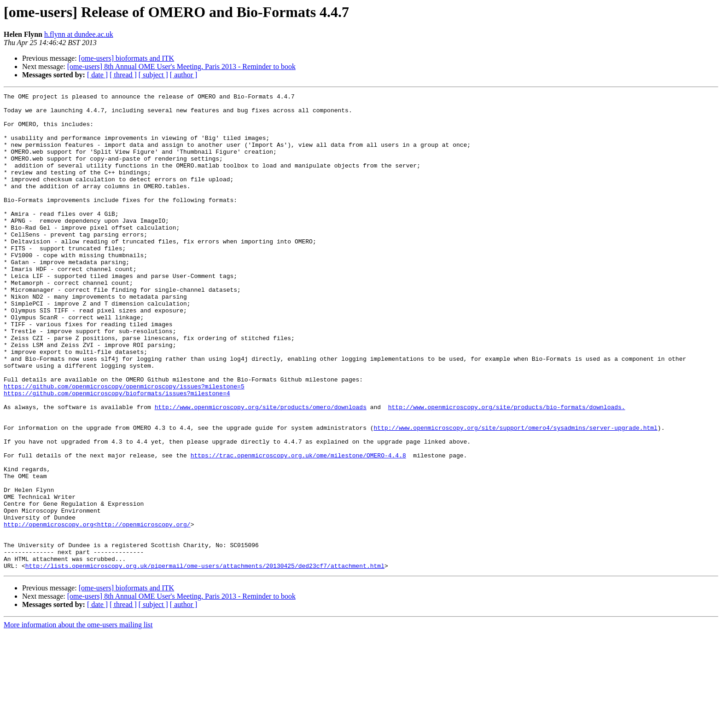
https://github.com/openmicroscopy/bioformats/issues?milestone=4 (117, 454)
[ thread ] (123, 75)
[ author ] (184, 75)
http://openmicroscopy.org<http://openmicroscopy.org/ (97, 611)
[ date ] (97, 75)
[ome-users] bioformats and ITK (127, 58)
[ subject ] (153, 75)
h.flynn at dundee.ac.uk (79, 34)
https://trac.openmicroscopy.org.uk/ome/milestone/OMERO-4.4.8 (298, 528)
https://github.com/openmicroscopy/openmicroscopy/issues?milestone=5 (124, 445)
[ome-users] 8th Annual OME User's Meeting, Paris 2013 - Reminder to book (181, 66)
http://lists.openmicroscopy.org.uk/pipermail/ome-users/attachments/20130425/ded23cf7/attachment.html (205, 661)
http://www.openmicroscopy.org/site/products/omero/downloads (261, 470)
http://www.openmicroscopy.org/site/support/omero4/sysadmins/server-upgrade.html (515, 495)
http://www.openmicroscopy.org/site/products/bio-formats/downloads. (507, 470)
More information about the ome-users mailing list (78, 720)
